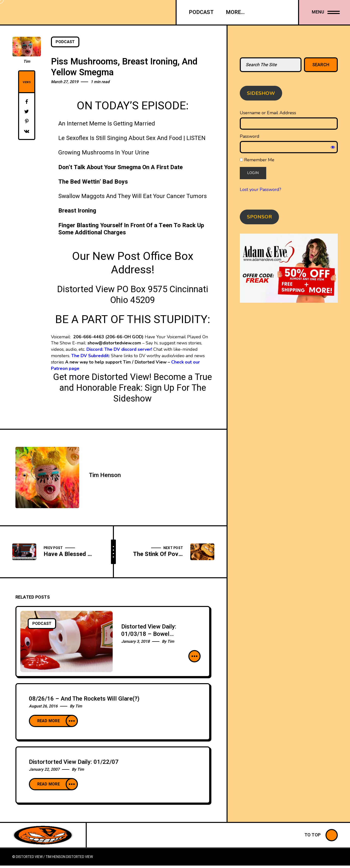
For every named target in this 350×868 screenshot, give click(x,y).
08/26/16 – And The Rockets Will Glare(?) (84, 699)
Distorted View (79, 857)
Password (250, 136)
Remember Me (257, 160)
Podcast (65, 42)
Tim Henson (105, 475)
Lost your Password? (260, 189)
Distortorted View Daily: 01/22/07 (74, 762)
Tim (27, 62)
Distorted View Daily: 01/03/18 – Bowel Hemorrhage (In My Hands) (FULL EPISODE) (157, 638)
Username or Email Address (268, 113)
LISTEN (196, 138)
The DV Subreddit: (91, 356)
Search (321, 65)
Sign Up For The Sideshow (160, 393)
